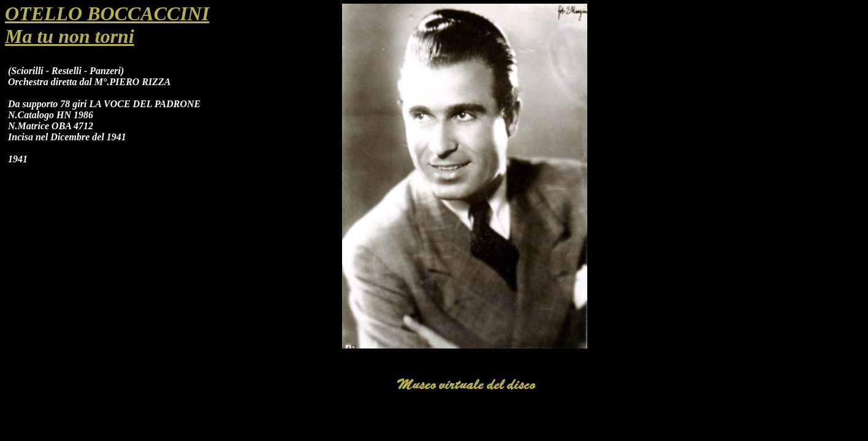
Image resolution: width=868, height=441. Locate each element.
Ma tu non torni (70, 36)
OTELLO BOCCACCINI (107, 13)
